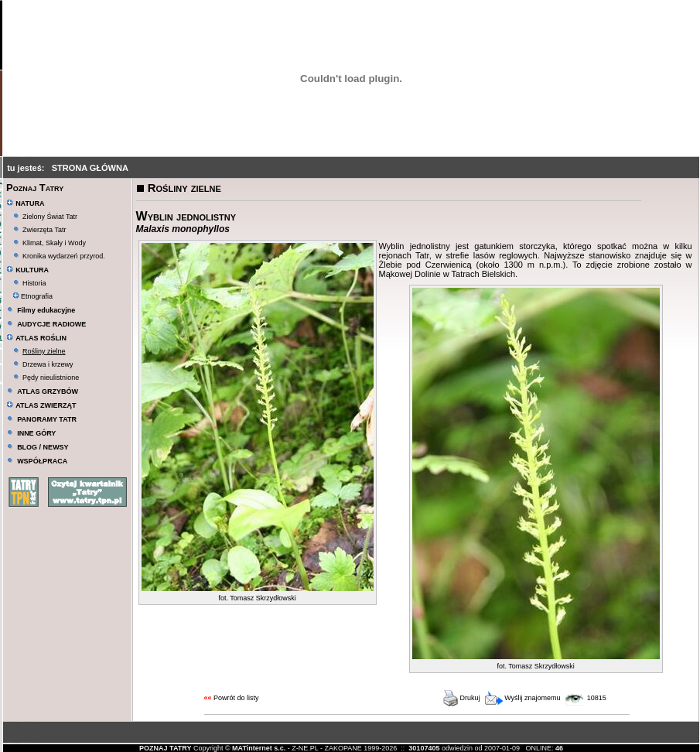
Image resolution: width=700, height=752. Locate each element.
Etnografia (33, 296)
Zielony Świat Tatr (50, 217)
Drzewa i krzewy (48, 364)
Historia (34, 283)
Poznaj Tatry (35, 188)
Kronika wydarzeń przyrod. (64, 256)
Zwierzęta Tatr (44, 230)
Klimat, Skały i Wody (54, 243)
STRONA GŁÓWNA (90, 168)
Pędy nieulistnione (51, 378)
